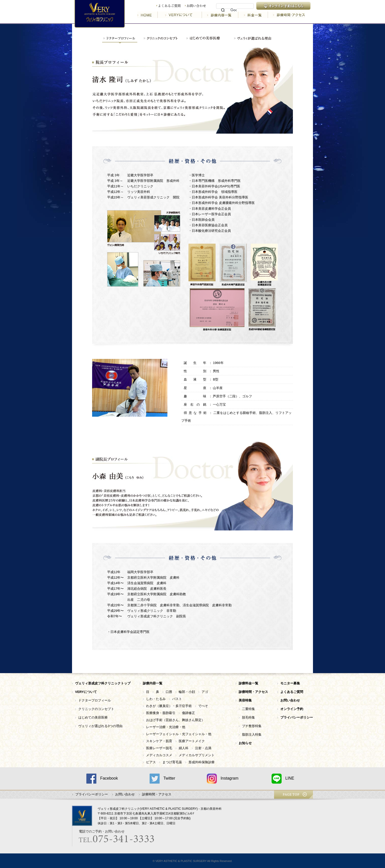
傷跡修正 (188, 713)
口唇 (169, 692)
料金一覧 (253, 15)
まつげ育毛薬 (172, 762)
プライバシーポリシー (92, 794)
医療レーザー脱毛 (159, 748)
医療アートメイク (192, 741)
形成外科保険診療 (202, 762)
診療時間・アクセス (286, 15)
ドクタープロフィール (95, 700)
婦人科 (184, 748)
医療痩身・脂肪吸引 (161, 713)
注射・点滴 (203, 748)
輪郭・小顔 (187, 692)
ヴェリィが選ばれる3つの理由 (100, 726)
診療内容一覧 (221, 15)
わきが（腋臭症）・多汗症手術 (169, 706)
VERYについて (180, 15)
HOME (148, 15)
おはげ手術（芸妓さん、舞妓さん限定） (175, 720)
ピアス (151, 762)
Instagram (223, 779)
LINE (283, 779)
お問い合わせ (196, 6)
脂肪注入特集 (252, 735)
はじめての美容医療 (93, 717)
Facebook (102, 779)
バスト (177, 699)
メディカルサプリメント (197, 755)
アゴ (205, 692)
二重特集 (248, 709)
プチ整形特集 (252, 726)
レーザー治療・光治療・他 (166, 727)
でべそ (203, 706)
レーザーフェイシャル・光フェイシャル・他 (179, 734)
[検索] (234, 10)
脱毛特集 (248, 717)
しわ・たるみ (156, 699)
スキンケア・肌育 (159, 741)
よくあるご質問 (168, 6)
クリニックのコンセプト (96, 709)
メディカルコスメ (159, 755)
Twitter (162, 779)
